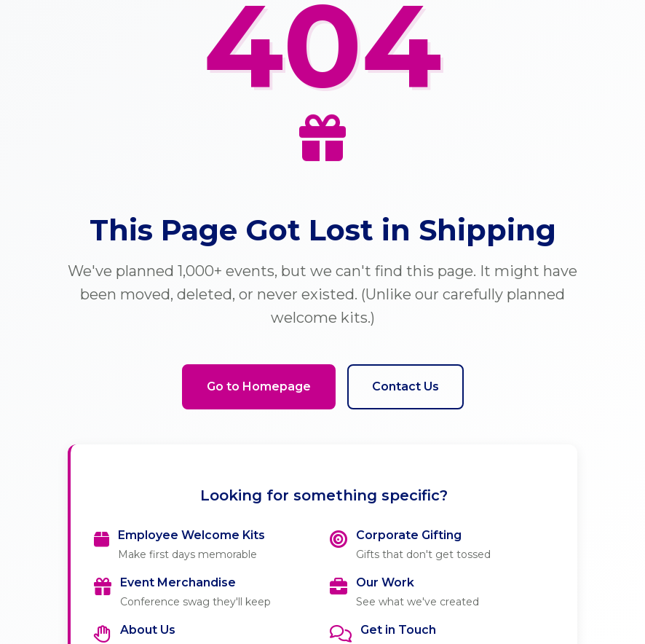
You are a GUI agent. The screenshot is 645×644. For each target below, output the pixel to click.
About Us (148, 630)
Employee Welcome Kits (191, 535)
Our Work (385, 582)
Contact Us (405, 386)
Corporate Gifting (409, 535)
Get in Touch (398, 630)
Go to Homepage (259, 386)
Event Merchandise (178, 582)
